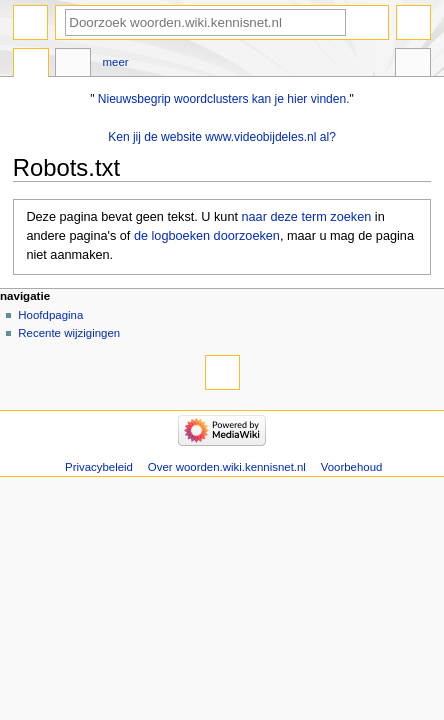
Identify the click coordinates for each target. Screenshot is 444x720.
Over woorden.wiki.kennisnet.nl (227, 467)
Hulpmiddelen (413, 65)
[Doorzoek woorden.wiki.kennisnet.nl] (205, 22)
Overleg (73, 65)
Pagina (31, 65)
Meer (116, 62)
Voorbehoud (352, 467)
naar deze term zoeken (307, 217)
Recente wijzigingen (69, 333)
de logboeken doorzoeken (207, 236)
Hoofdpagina (50, 315)
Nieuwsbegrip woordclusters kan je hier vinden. (224, 99)
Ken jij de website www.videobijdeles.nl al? (222, 137)
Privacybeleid (99, 467)
